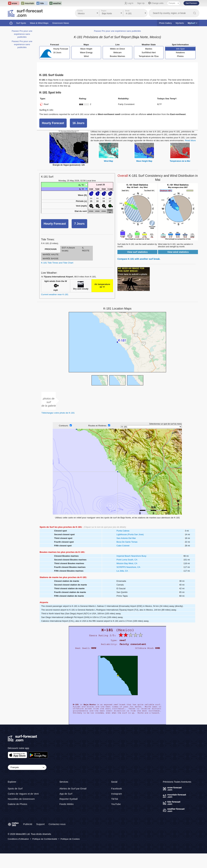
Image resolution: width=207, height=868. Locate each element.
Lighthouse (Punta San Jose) (130, 534)
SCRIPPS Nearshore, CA (128, 567)
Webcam (117, 52)
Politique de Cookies (70, 839)
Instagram (117, 794)
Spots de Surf (15, 789)
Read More (190, 140)
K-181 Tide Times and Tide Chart (57, 263)
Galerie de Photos (17, 804)
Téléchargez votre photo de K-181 (58, 413)
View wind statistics (178, 252)
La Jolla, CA (122, 571)
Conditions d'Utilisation (18, 839)
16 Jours (57, 52)
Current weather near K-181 (55, 294)
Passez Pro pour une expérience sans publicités (22, 34)
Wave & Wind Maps (39, 23)
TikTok (115, 799)
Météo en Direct (117, 49)
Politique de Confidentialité (45, 839)
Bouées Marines (117, 56)
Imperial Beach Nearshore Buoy (131, 556)
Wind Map (108, 161)
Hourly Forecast (61, 49)
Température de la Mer (180, 161)
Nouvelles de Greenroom (21, 799)
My (193, 23)
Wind (86, 56)
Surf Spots (21, 23)
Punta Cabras (123, 531)
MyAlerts (180, 23)
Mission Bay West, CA (127, 563)
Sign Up (141, 3)
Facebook (116, 789)
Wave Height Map (144, 161)
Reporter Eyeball (69, 799)
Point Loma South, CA (127, 560)
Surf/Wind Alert (149, 52)
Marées (149, 49)
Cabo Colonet (123, 546)
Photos (180, 56)
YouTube (116, 804)
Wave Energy (86, 52)
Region (104, 11)
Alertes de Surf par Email (73, 789)
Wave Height (86, 49)
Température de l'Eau (149, 56)
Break (127, 11)
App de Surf (66, 794)
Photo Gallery (165, 23)
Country (80, 11)
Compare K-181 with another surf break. (139, 259)
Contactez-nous (57, 824)
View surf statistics (137, 252)
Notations (180, 52)
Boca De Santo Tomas (127, 542)
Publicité (28, 824)
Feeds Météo (67, 804)
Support (41, 824)
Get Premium (191, 3)
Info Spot (180, 49)
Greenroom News (61, 23)
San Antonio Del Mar (126, 538)
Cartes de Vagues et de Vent (23, 794)
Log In (130, 3)
